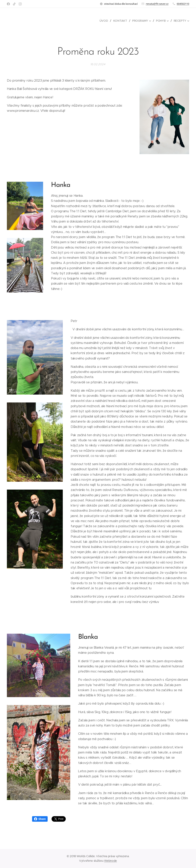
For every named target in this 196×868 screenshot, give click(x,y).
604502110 (183, 4)
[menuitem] (105, 21)
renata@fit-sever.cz (157, 4)
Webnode (110, 861)
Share (40, 819)
